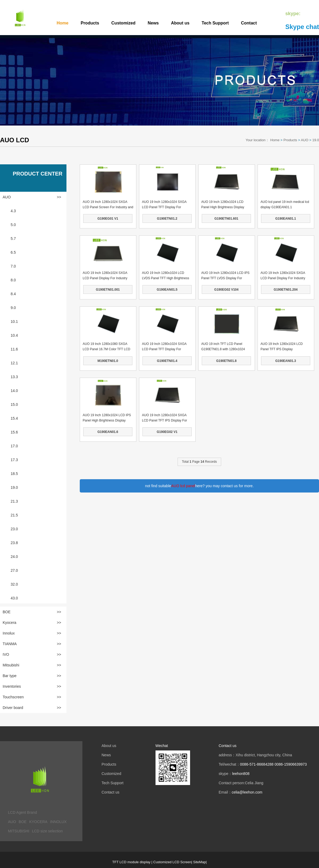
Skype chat (302, 27)
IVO (32, 654)
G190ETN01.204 (286, 290)
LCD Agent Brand (22, 812)
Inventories (32, 686)
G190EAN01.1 (286, 219)
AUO (305, 140)
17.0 (14, 446)
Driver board (32, 708)
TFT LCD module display (131, 862)
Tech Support (215, 23)
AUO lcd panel (183, 486)
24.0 (14, 557)
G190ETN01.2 (167, 219)
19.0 (316, 140)
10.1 (14, 322)
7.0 (13, 266)
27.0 (14, 570)
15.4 (14, 418)
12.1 (14, 363)
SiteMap (200, 862)
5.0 (13, 225)
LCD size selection (47, 831)
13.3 (14, 377)
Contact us (110, 792)
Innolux (32, 633)
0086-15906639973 (291, 764)
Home (62, 23)
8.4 (13, 294)
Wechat (162, 746)
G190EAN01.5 (167, 290)
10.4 (14, 335)
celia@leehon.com (247, 792)
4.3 (13, 211)
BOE (32, 612)
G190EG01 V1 (108, 219)
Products (90, 23)
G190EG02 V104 (226, 290)
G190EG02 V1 (167, 432)
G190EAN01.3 (286, 361)
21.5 (14, 515)
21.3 (14, 501)
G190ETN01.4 (167, 361)
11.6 (14, 349)
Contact (249, 23)
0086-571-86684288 (257, 764)
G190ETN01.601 (226, 219)
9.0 (13, 308)
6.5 (13, 252)
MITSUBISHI (19, 831)
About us (180, 23)
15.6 (14, 432)
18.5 (14, 474)
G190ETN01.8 (226, 361)
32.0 (14, 584)
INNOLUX (58, 822)
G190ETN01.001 (108, 290)
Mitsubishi (32, 665)
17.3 (14, 460)
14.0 (14, 391)
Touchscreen (32, 697)
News (153, 23)
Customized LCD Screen (172, 862)
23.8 (14, 543)
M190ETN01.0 (108, 361)
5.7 (13, 239)
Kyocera (32, 623)
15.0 (14, 404)
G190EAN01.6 (108, 432)
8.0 (13, 280)
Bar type (32, 676)
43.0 (14, 598)
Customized (123, 23)
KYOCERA (38, 822)
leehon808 (241, 774)
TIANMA (32, 644)
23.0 (14, 529)
